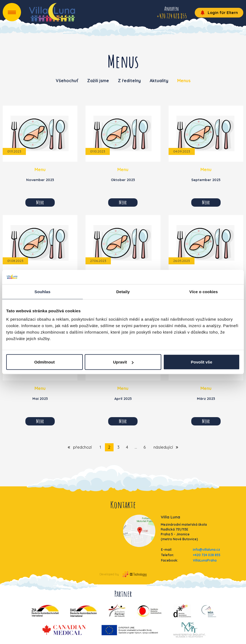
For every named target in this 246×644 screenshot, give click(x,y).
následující (166, 447)
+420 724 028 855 (207, 555)
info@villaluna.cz (206, 550)
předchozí (80, 447)
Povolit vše (202, 362)
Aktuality (159, 81)
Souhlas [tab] (42, 291)
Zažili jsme (98, 81)
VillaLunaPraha (205, 560)
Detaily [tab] (123, 291)
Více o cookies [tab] (204, 291)
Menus (184, 81)
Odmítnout (45, 362)
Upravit (123, 362)
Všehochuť (67, 81)
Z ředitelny (129, 81)
